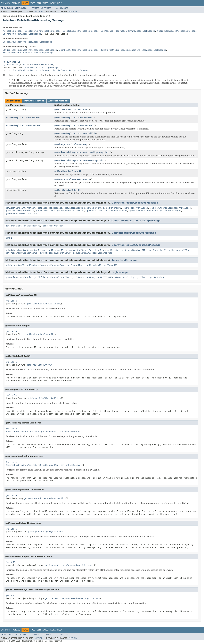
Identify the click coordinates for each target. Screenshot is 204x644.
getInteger (78, 277)
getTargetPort (32, 226)
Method (39, 12)
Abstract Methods (58, 101)
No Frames (46, 8)
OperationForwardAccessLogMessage (135, 31)
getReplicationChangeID (68, 171)
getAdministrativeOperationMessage (26, 250)
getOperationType (95, 250)
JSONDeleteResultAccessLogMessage (79, 50)
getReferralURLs (46, 211)
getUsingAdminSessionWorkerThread (93, 253)
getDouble (26, 277)
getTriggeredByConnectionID (22, 253)
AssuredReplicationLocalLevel (23, 117)
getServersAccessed (116, 211)
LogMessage (107, 31)
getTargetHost (14, 226)
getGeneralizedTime (58, 277)
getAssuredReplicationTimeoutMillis (75, 133)
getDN (9, 238)
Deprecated (43, 3)
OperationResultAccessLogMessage (22, 34)
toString (159, 277)
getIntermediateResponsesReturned (84, 208)
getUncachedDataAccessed (144, 211)
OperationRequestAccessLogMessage (177, 31)
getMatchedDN (113, 208)
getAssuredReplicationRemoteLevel (74, 125)
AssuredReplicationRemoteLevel (24, 125)
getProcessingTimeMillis (20, 211)
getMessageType (56, 265)
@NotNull (11, 562)
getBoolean (12, 277)
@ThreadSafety (12, 65)
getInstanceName (36, 265)
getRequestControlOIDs (134, 250)
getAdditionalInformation (20, 208)
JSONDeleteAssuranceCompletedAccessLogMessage (30, 50)
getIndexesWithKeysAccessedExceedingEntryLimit (82, 152)
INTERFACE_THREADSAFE (41, 65)
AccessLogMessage (13, 31)
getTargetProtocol (53, 226)
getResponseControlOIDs (71, 211)
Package (16, 3)
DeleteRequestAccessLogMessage (81, 31)
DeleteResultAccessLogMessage (41, 68)
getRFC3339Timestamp (109, 277)
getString (129, 277)
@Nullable (11, 301)
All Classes (62, 8)
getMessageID (56, 250)
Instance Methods (34, 101)
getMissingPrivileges (136, 208)
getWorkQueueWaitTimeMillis (22, 214)
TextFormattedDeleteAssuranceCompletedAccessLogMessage (133, 50)
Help (60, 3)
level (24, 65)
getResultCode (95, 211)
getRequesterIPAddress (182, 250)
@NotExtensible (11, 62)
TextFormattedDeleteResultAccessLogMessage (28, 53)
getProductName (75, 265)
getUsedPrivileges (170, 211)
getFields (39, 277)
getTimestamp (144, 277)
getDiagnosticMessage (50, 208)
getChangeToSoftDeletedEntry (71, 144)
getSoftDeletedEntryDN (67, 190)
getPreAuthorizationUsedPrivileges (171, 208)
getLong (91, 277)
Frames (36, 8)
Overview (6, 3)
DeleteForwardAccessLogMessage (43, 31)
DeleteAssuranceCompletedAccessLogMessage (27, 42)
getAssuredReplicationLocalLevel (73, 117)
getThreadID (110, 265)
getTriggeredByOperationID (55, 253)
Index (53, 3)
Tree (33, 3)
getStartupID (94, 265)
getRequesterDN (158, 250)
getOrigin (113, 250)
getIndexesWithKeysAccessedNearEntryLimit (79, 160)
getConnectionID (15, 265)
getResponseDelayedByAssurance (72, 179)
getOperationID (74, 250)
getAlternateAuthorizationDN (71, 109)
